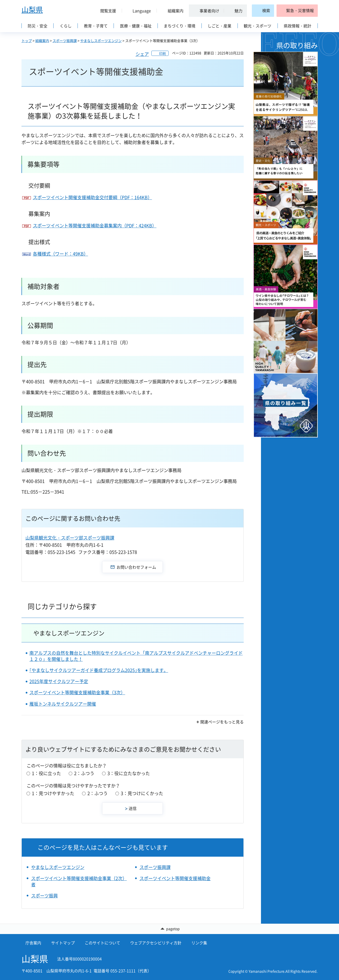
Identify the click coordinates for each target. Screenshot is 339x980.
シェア (142, 54)
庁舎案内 (33, 943)
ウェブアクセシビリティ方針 (156, 943)
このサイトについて (102, 943)
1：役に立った (46, 773)
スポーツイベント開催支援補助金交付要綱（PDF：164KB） (92, 197)
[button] (106, 11)
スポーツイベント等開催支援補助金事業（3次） (77, 692)
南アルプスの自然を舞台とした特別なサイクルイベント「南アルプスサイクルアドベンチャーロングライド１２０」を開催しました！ (136, 656)
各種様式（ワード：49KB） (60, 254)
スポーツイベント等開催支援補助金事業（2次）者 (79, 881)
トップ (27, 41)
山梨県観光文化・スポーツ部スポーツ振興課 (70, 538)
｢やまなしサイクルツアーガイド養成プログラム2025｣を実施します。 (99, 670)
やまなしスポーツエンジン (101, 41)
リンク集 (199, 943)
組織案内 (42, 41)
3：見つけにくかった (142, 793)
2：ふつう (84, 773)
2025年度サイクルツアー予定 (59, 681)
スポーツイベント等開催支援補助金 (175, 878)
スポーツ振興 (44, 896)
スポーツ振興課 (65, 41)
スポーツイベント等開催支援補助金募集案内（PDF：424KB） (95, 226)
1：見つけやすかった (53, 793)
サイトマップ (63, 943)
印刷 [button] (162, 53)
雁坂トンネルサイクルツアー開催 (63, 704)
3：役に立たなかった (129, 773)
